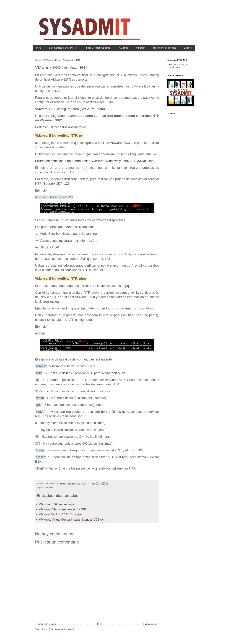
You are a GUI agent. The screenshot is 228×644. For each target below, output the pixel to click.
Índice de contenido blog (165, 48)
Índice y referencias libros (98, 48)
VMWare (47, 60)
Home (38, 60)
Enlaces (188, 48)
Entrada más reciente (46, 624)
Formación (140, 48)
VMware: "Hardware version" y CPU (63, 509)
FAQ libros (123, 48)
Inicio (39, 48)
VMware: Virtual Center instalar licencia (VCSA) (71, 520)
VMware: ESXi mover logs (57, 504)
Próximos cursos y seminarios (178, 66)
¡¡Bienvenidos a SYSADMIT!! (63, 48)
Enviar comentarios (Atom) (61, 629)
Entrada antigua (151, 624)
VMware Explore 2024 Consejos (61, 514)
